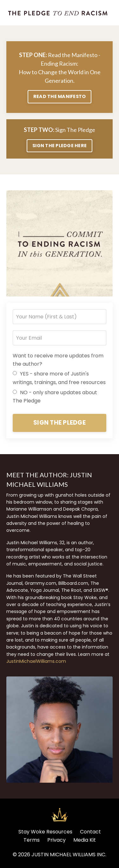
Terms (32, 840)
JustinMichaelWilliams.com (36, 661)
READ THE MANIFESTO (60, 96)
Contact (90, 832)
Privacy (56, 840)
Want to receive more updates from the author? (58, 360)
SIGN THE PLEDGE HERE (60, 146)
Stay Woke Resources (45, 832)
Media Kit (85, 840)
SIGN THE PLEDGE (60, 423)
